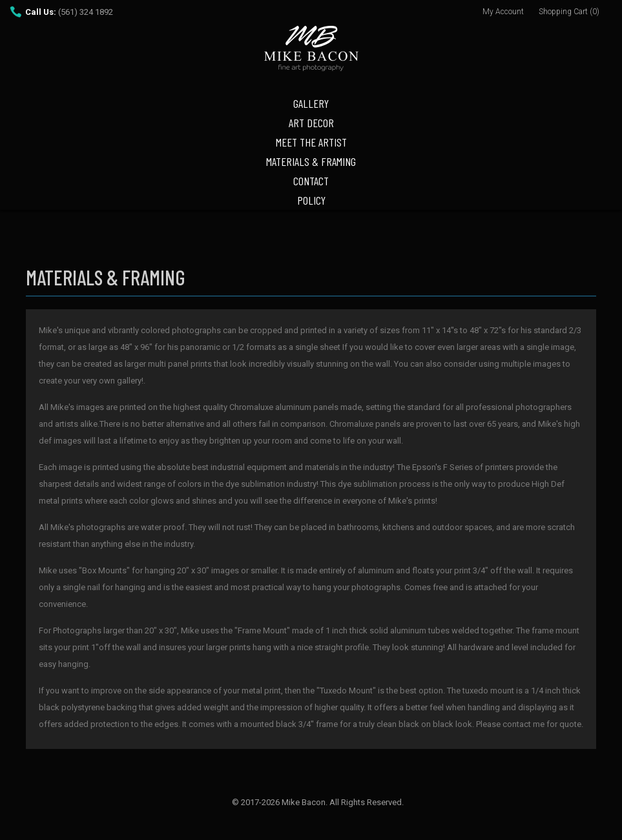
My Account (503, 12)
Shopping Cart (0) (569, 12)
